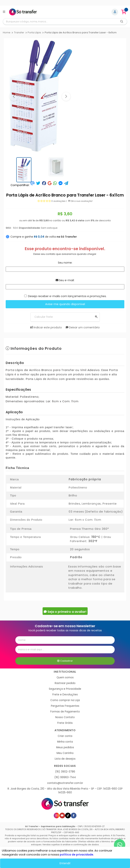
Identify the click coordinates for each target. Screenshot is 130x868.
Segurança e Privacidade (65, 689)
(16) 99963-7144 (65, 777)
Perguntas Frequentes (65, 706)
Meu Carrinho (65, 753)
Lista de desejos (65, 759)
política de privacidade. (77, 855)
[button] (14, 97)
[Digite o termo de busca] (60, 22)
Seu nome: (65, 263)
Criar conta (65, 736)
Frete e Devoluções (65, 695)
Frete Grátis (65, 723)
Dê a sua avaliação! (80, 201)
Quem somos (65, 677)
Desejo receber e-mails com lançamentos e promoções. (67, 296)
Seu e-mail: (65, 280)
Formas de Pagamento (65, 712)
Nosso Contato (65, 717)
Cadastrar (65, 661)
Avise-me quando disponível (65, 304)
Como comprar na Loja (65, 700)
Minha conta (65, 742)
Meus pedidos (65, 747)
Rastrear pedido (65, 683)
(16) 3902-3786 (65, 772)
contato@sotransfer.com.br (65, 783)
